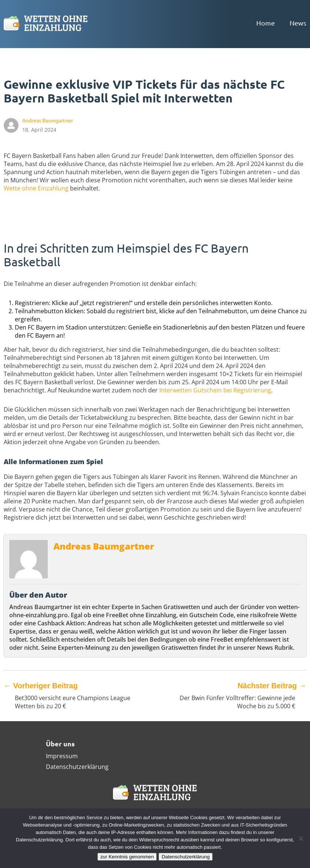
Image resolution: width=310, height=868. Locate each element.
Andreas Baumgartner (104, 546)
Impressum (62, 756)
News (298, 23)
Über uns (60, 744)
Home (266, 23)
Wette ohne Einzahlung (36, 188)
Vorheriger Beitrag (41, 686)
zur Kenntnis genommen (127, 857)
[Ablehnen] (301, 838)
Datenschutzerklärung (77, 767)
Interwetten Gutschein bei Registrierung (215, 390)
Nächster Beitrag (272, 686)
